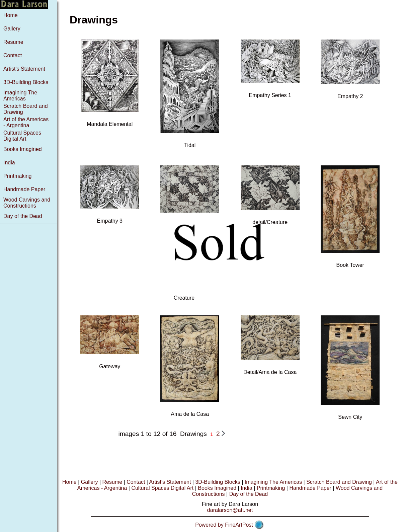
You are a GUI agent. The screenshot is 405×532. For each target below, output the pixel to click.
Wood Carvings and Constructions (27, 203)
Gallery (12, 29)
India (9, 163)
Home (11, 15)
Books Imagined (23, 149)
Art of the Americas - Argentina (26, 122)
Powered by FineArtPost (224, 525)
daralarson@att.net (230, 510)
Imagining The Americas (20, 96)
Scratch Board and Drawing (339, 482)
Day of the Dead (23, 216)
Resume (13, 42)
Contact (13, 55)
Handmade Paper (24, 189)
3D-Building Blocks (26, 82)
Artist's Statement (24, 69)
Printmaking (17, 176)
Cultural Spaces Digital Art (22, 136)
